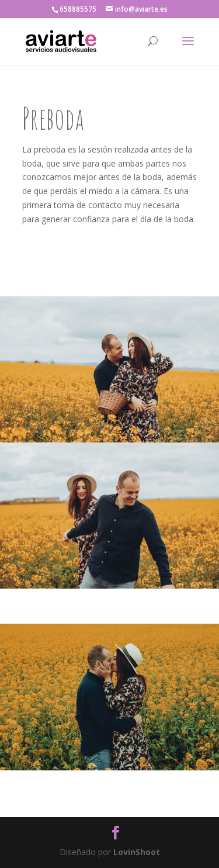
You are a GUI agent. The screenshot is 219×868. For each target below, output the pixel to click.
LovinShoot (137, 852)
